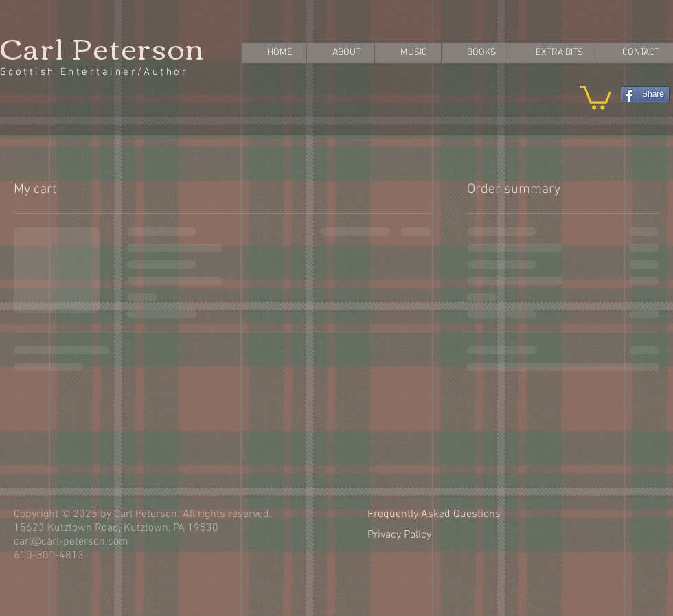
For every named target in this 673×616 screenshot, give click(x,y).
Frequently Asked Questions (434, 514)
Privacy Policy (399, 535)
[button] (595, 96)
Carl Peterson (102, 47)
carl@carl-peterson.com (71, 542)
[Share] (645, 94)
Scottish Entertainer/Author (94, 72)
